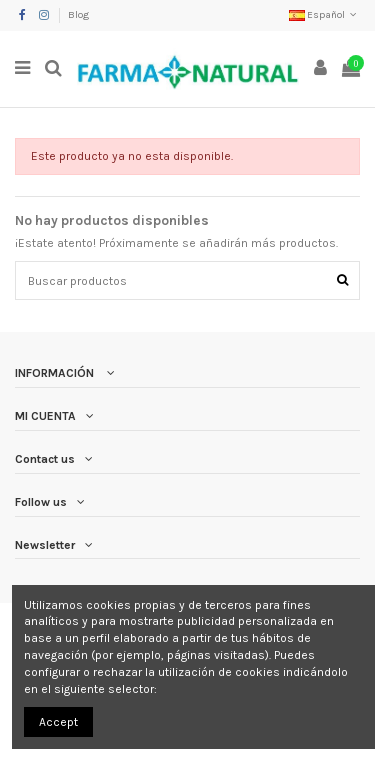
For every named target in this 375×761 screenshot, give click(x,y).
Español (324, 15)
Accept (58, 722)
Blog (78, 15)
